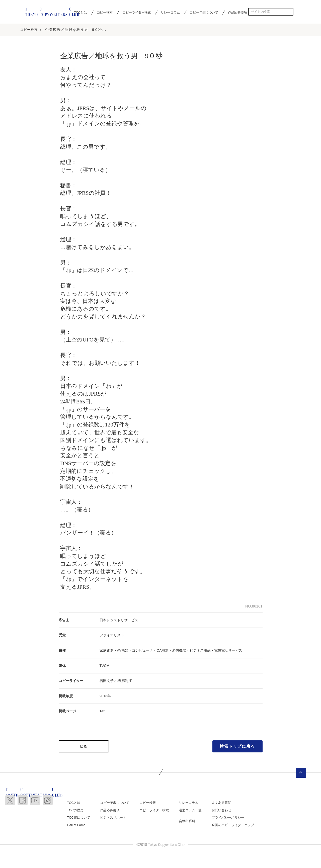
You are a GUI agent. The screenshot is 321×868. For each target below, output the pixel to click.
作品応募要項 (237, 12)
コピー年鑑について (204, 12)
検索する (290, 12)
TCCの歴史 (75, 811)
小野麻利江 (123, 681)
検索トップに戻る (237, 747)
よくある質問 (221, 803)
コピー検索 (105, 12)
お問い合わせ (221, 811)
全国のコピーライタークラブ (233, 826)
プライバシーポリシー (228, 818)
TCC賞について (78, 818)
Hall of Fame (76, 826)
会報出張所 (187, 821)
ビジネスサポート (113, 818)
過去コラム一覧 (190, 811)
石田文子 (107, 681)
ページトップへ (301, 773)
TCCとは (74, 803)
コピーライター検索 (137, 12)
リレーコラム (170, 12)
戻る (84, 747)
